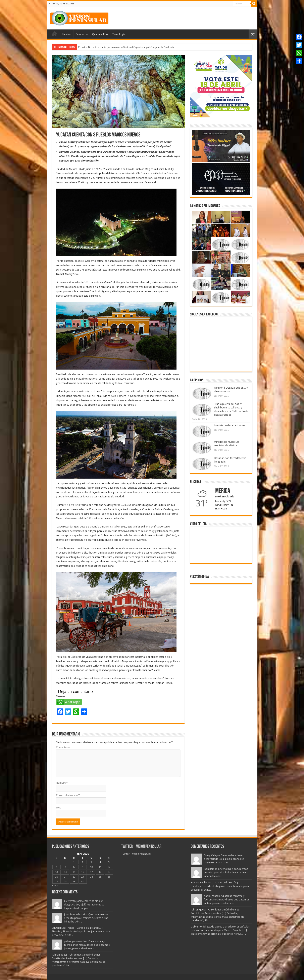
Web (59, 808)
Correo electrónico (68, 795)
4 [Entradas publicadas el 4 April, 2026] (100, 862)
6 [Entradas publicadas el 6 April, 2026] (57, 867)
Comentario (63, 747)
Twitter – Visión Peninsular (141, 847)
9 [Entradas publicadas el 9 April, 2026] (83, 867)
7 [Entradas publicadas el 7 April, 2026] (65, 867)
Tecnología (119, 34)
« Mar (55, 886)
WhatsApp (73, 702)
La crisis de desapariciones (230, 425)
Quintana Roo (100, 34)
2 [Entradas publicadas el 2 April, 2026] (83, 862)
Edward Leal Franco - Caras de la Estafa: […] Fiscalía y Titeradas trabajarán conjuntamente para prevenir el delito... (81, 931)
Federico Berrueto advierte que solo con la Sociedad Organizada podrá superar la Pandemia (126, 47)
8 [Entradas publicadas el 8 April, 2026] (74, 867)
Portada (54, 34)
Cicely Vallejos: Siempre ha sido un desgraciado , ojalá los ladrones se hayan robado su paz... (84, 905)
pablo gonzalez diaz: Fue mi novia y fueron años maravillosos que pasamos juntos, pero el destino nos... (87, 945)
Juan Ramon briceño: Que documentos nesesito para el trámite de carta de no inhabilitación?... (86, 918)
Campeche (82, 34)
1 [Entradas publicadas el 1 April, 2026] (74, 862)
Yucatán (67, 34)
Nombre (62, 783)
